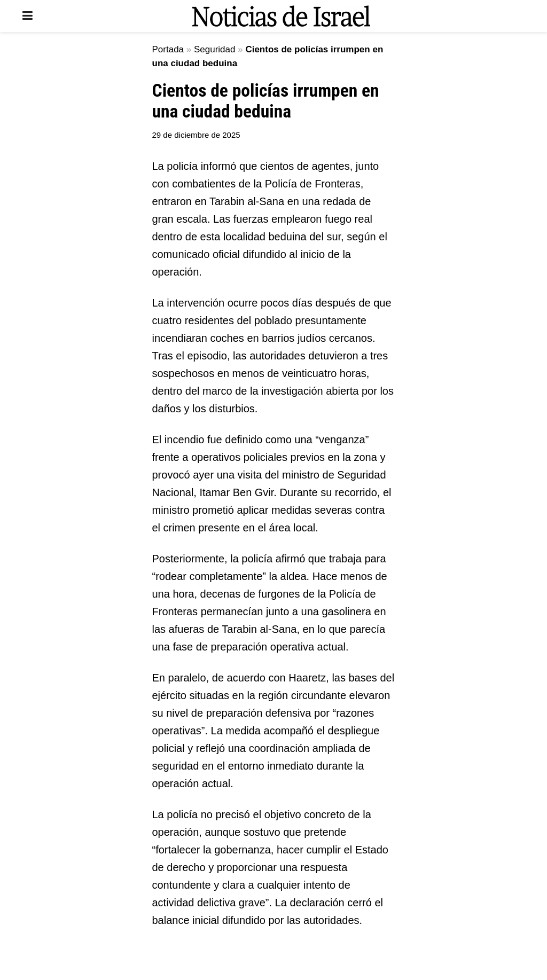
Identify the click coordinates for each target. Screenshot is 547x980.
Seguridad (215, 49)
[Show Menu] (28, 16)
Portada (168, 49)
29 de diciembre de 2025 (196, 135)
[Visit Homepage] (281, 16)
